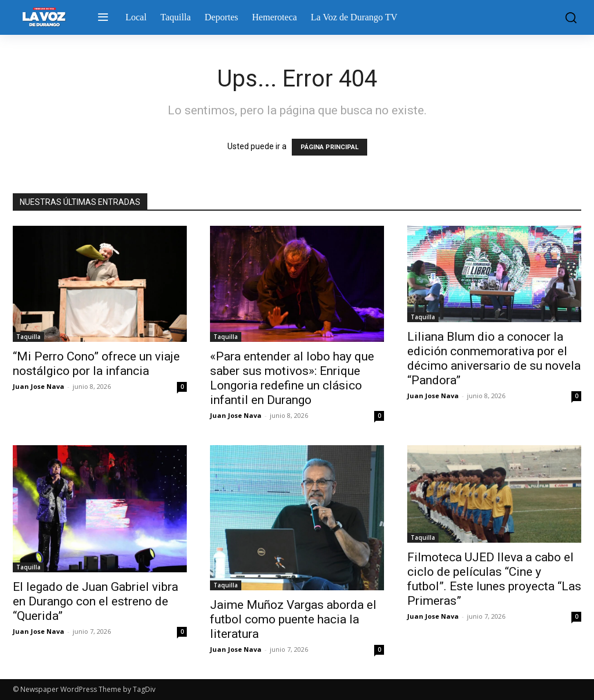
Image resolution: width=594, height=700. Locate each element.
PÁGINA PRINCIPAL (329, 147)
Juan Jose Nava (39, 386)
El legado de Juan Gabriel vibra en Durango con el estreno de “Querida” (95, 601)
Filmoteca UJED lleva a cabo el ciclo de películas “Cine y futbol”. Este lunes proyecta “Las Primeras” (494, 579)
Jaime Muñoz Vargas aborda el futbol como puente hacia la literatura (293, 619)
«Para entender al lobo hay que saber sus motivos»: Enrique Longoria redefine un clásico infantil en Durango (292, 378)
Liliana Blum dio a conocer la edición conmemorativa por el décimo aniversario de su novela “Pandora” (494, 358)
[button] (568, 17)
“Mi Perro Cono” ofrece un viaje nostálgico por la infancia (96, 364)
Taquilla (28, 337)
